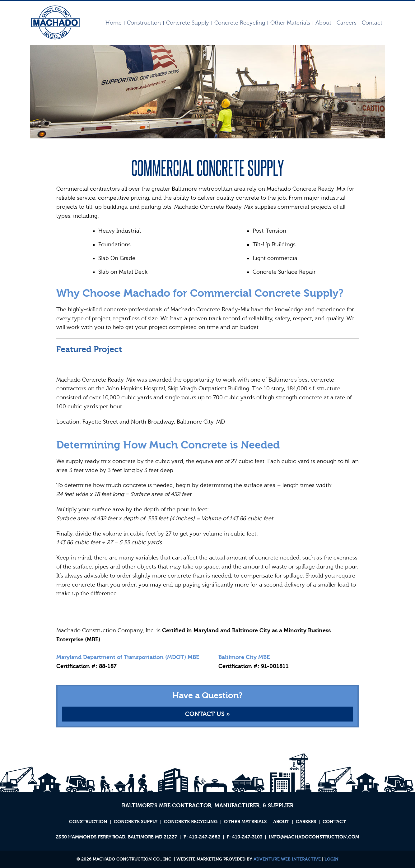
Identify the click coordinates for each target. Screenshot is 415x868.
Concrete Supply (188, 23)
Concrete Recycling (240, 23)
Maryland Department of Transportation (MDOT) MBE (128, 657)
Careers (347, 23)
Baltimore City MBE (244, 657)
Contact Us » (207, 714)
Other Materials (290, 23)
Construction (144, 23)
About (323, 23)
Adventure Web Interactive (287, 859)
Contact (372, 23)
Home (114, 23)
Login (331, 859)
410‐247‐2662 (205, 837)
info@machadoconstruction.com (314, 837)
